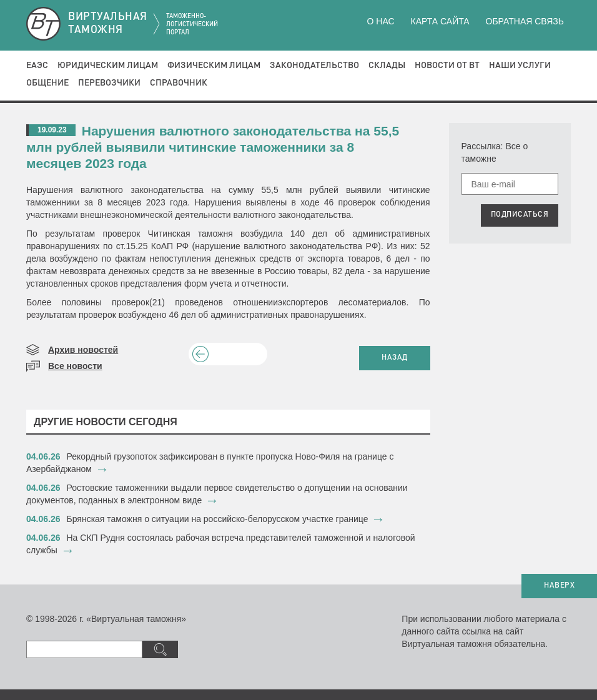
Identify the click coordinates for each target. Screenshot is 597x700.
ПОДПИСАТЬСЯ (520, 215)
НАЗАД (395, 358)
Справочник (179, 83)
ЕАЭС (37, 66)
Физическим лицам (214, 66)
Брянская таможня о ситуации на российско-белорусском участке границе (218, 519)
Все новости (75, 366)
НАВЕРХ (559, 586)
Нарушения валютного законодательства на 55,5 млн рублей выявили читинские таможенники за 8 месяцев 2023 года (213, 147)
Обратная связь (525, 21)
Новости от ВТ (447, 66)
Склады (387, 66)
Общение (47, 83)
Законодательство (314, 66)
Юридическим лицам (108, 66)
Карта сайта (440, 21)
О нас (381, 21)
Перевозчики (109, 83)
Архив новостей (83, 350)
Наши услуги (520, 66)
